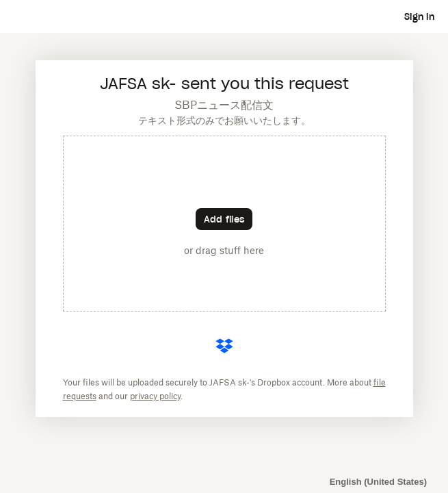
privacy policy (155, 396)
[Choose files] (224, 219)
